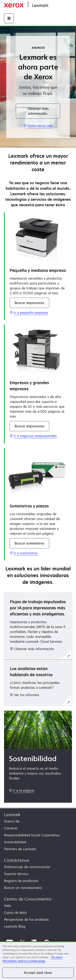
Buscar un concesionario (23, 888)
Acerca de (12, 821)
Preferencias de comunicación (27, 867)
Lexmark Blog (15, 926)
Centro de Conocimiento (28, 899)
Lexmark (12, 815)
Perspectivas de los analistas (26, 919)
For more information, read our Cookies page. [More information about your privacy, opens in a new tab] (32, 959)
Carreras (11, 828)
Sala (7, 906)
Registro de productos (21, 881)
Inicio (52, 6)
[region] (38, 961)
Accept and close (38, 973)
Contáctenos (17, 860)
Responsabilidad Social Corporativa (32, 835)
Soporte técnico (16, 874)
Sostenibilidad (15, 842)
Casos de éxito (16, 913)
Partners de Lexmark (20, 849)
